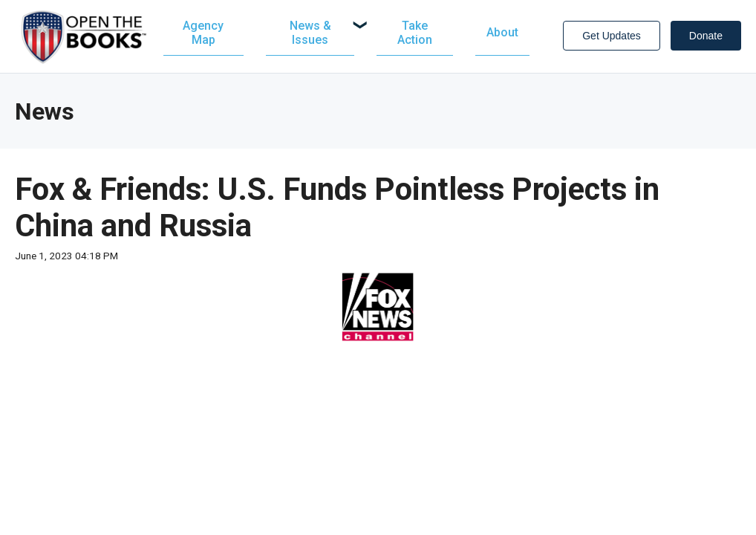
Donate (706, 38)
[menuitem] (318, 35)
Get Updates (612, 38)
